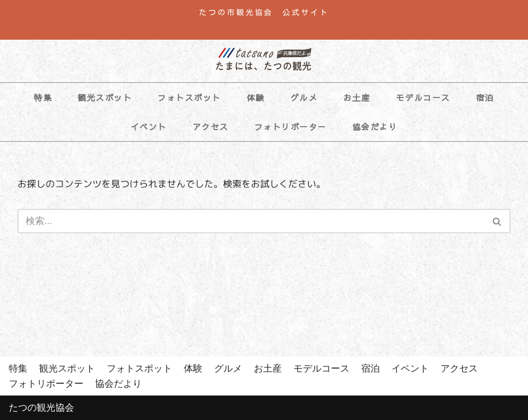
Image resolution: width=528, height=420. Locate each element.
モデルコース (423, 97)
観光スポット (105, 97)
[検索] (251, 221)
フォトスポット (189, 97)
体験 (256, 97)
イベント (149, 127)
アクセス (211, 127)
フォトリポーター (291, 127)
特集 (43, 97)
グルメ (304, 97)
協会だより (375, 127)
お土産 (357, 97)
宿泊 (485, 97)
